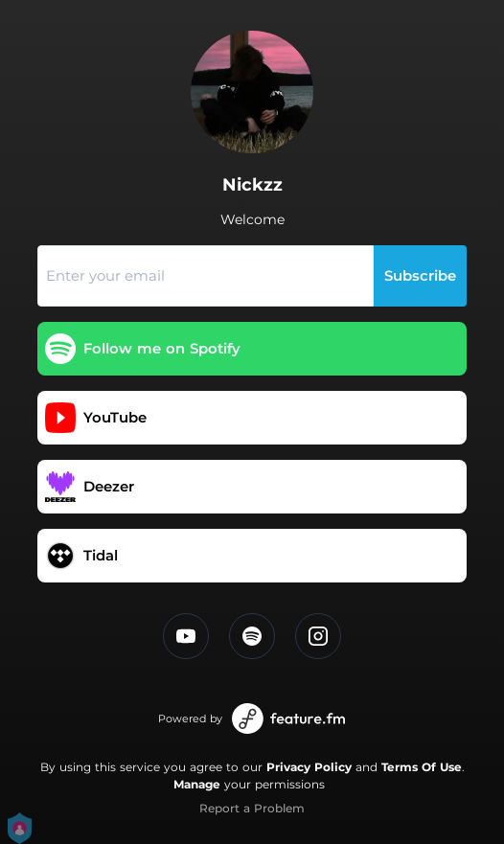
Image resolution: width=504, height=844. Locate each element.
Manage (197, 784)
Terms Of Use (422, 767)
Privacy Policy (309, 767)
